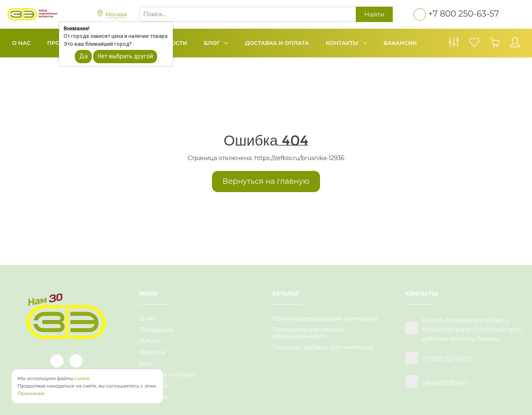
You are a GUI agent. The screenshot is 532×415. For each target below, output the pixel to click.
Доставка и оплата (277, 43)
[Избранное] (474, 44)
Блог (213, 43)
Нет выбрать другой (125, 56)
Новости (152, 352)
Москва (116, 14)
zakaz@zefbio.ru (446, 383)
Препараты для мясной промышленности (308, 333)
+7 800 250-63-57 (464, 14)
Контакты (343, 43)
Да (84, 56)
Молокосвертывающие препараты (325, 319)
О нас (21, 43)
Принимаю (31, 393)
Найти (374, 14)
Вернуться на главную (266, 181)
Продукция (156, 330)
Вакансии (400, 43)
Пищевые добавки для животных (323, 347)
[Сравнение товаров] (454, 44)
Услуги (149, 341)
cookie (82, 378)
